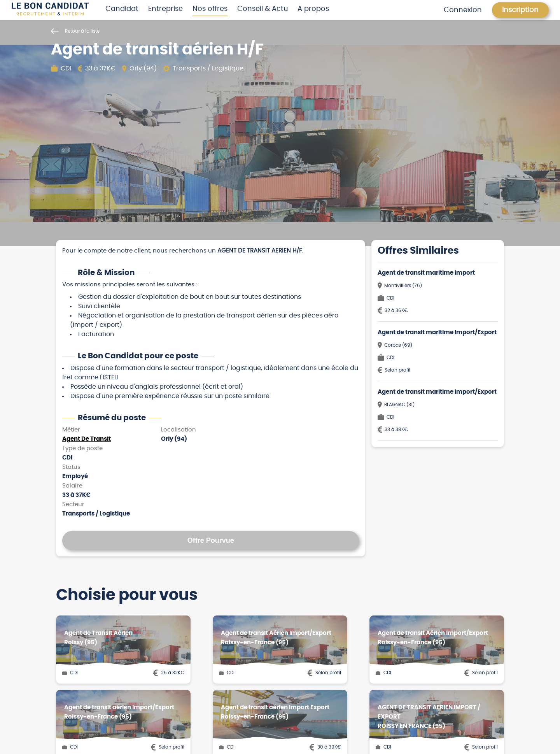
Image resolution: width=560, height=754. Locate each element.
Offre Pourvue (211, 540)
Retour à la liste (75, 31)
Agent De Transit (87, 439)
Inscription (520, 10)
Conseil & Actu (263, 9)
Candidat (122, 9)
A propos (313, 9)
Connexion (463, 10)
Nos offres (210, 9)
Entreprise (165, 9)
